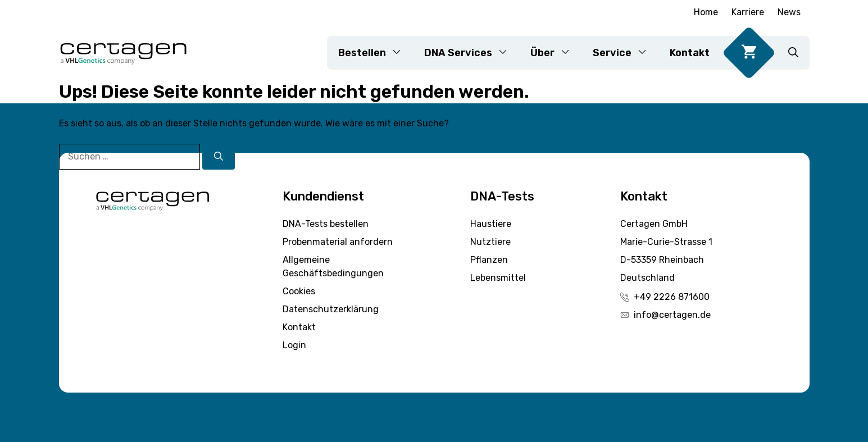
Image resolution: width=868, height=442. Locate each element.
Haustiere (491, 224)
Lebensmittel (498, 278)
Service (626, 53)
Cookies (299, 291)
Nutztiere (490, 242)
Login (294, 345)
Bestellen (376, 53)
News (789, 12)
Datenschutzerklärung (331, 309)
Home (706, 12)
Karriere (748, 12)
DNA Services (472, 53)
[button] (793, 53)
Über (556, 53)
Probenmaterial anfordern (338, 242)
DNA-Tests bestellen (326, 224)
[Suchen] (219, 157)
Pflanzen (489, 260)
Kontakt (690, 53)
